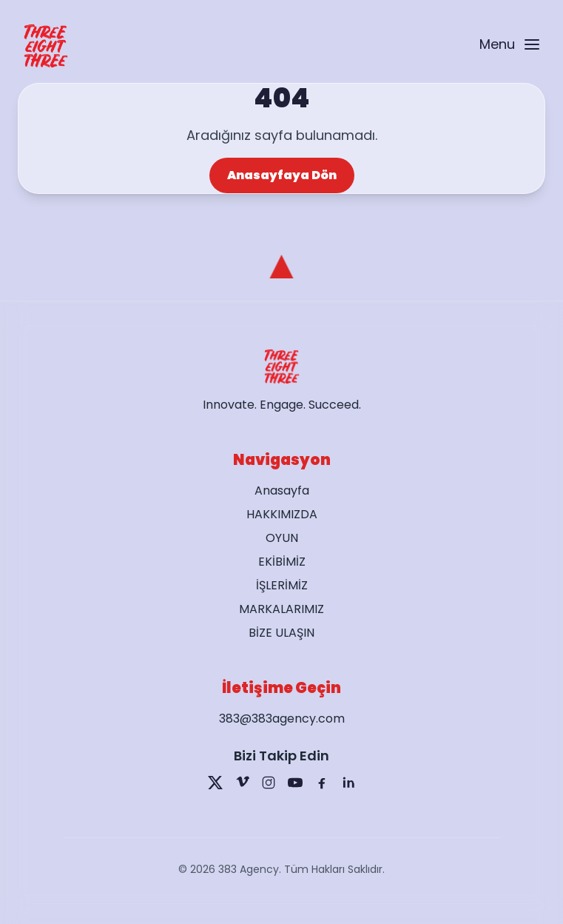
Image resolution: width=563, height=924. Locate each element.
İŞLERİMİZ (282, 585)
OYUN (282, 538)
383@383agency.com (282, 719)
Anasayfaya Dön (282, 175)
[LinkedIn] (348, 783)
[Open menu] (509, 46)
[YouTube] (295, 783)
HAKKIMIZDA (282, 514)
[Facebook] (322, 783)
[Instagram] (269, 783)
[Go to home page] (46, 46)
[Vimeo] (242, 783)
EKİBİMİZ (282, 562)
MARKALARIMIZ (281, 609)
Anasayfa (282, 491)
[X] (215, 783)
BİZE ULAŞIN (281, 633)
